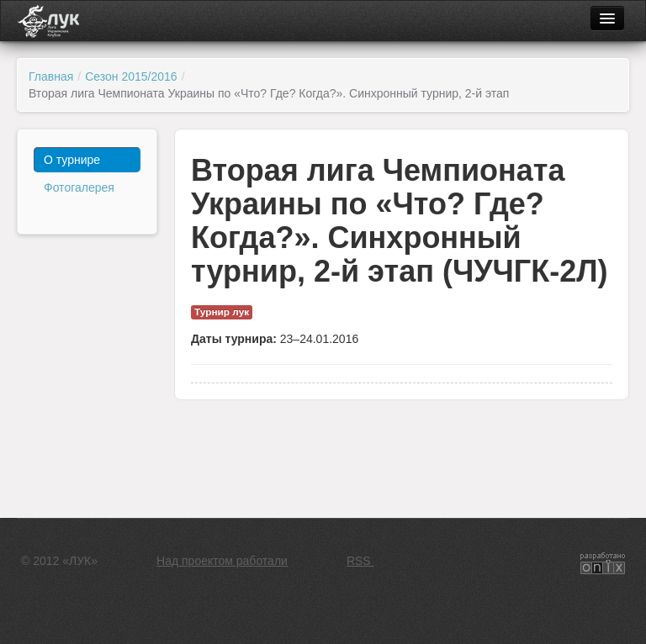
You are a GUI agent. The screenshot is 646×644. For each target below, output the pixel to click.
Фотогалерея (79, 187)
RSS (360, 561)
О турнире (72, 160)
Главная (51, 77)
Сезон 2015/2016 (131, 77)
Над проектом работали (222, 561)
